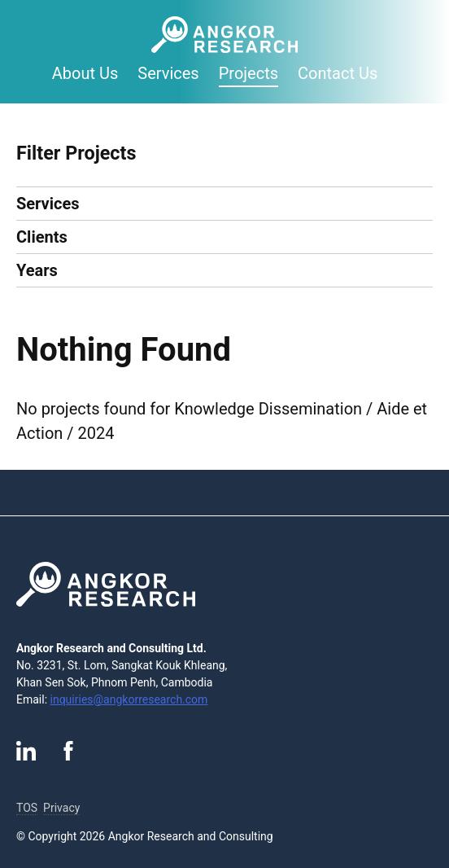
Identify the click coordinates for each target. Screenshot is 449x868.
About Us (85, 73)
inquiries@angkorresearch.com (129, 699)
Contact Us (338, 73)
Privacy (61, 808)
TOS (27, 808)
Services (168, 73)
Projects (248, 73)
